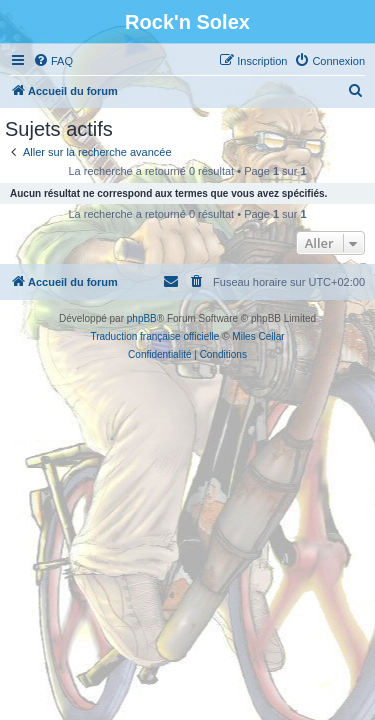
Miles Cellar (258, 336)
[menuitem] (53, 61)
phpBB (142, 318)
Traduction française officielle (154, 336)
